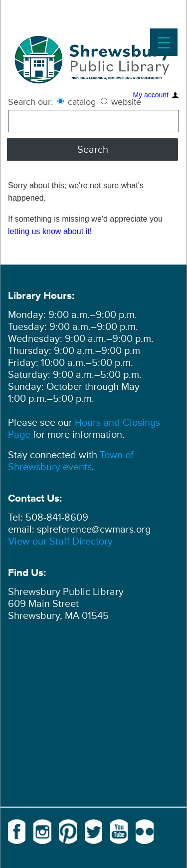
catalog (78, 102)
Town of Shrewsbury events (71, 461)
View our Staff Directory (60, 542)
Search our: (30, 102)
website (121, 102)
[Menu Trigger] (164, 42)
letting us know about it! (50, 231)
